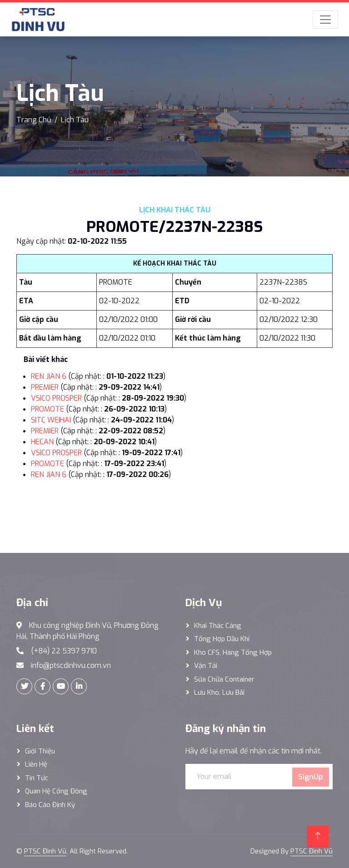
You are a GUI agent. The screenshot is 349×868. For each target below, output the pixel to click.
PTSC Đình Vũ (45, 851)
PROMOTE (47, 409)
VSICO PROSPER (56, 398)
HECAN (42, 442)
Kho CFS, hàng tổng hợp (233, 652)
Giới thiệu (40, 751)
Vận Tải (206, 666)
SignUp (311, 777)
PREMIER (45, 387)
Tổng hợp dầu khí (222, 639)
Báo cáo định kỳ (50, 805)
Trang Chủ (34, 120)
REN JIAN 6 (49, 376)
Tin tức (37, 778)
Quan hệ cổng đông (56, 791)
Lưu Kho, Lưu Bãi (219, 692)
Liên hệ (36, 764)
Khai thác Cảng (218, 626)
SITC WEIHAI (51, 420)
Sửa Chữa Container (224, 679)
